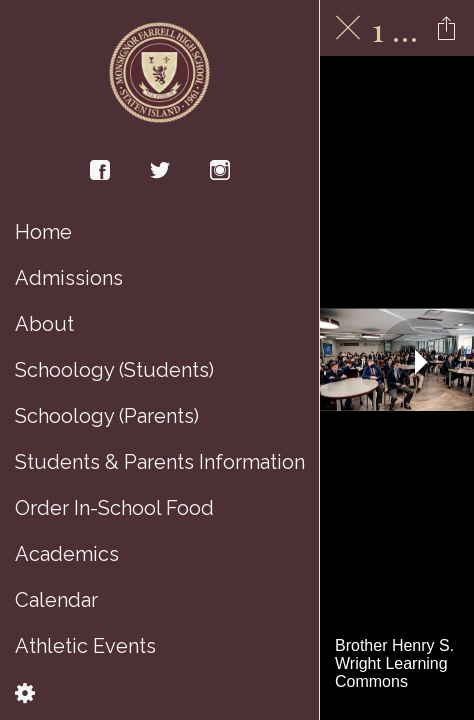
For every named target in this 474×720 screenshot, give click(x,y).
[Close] (348, 28)
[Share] (446, 28)
